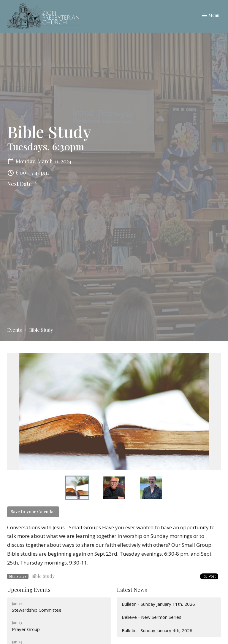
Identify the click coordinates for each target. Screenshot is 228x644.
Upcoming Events (29, 590)
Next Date (23, 184)
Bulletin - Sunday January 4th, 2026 (157, 630)
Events (15, 330)
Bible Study (43, 576)
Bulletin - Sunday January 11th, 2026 (158, 604)
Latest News (132, 590)
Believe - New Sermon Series (152, 617)
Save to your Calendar (33, 511)
